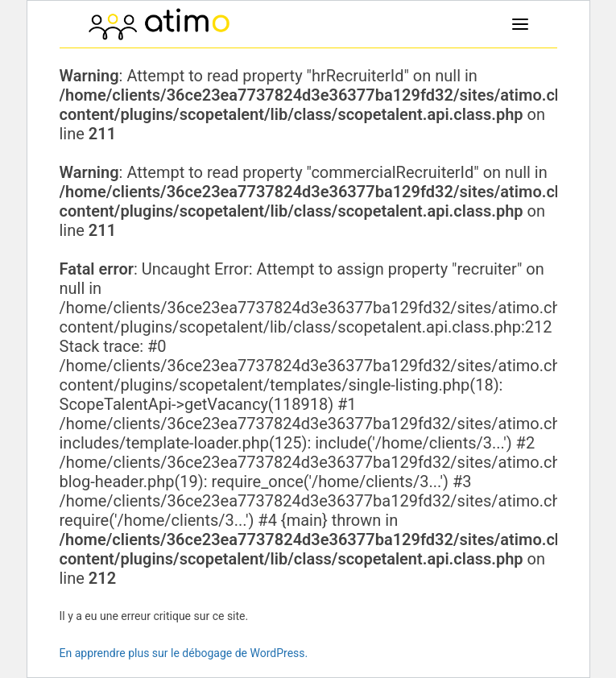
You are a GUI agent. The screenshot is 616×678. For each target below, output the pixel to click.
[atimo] (159, 24)
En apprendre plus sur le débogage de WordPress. (184, 653)
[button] (520, 24)
